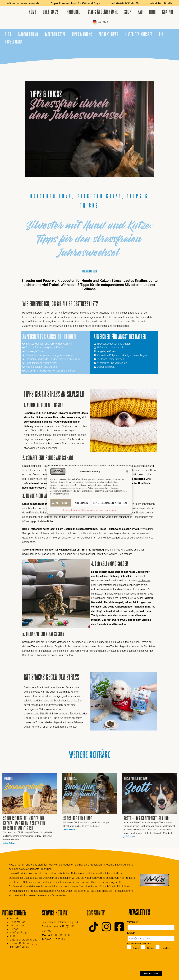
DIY (161, 34)
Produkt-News (108, 34)
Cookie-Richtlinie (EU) (23, 943)
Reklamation (18, 922)
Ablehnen (81, 503)
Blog (152, 12)
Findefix (61, 554)
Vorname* (132, 922)
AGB (12, 936)
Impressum (110, 510)
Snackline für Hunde (78, 818)
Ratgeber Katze (55, 34)
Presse (14, 929)
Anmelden (151, 973)
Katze (151, 948)
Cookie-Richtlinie (71, 510)
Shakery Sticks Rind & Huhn (42, 718)
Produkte (74, 12)
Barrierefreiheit (19, 947)
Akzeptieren (61, 503)
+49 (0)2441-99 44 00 (125, 3)
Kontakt (168, 12)
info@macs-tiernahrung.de (22, 3)
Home (33, 12)
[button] (127, 472)
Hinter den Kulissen (139, 34)
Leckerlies (144, 580)
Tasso (46, 554)
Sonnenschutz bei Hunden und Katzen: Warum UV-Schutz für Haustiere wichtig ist (24, 823)
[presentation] (152, 961)
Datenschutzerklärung (92, 510)
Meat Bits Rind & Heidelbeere (51, 714)
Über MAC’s (51, 12)
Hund (136, 948)
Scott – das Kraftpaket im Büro (146, 818)
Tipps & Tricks (82, 34)
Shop (128, 12)
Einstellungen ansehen (110, 503)
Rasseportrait (15, 42)
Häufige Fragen (19, 933)
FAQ (140, 12)
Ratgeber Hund (28, 34)
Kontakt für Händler (160, 3)
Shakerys (55, 538)
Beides (166, 948)
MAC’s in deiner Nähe (103, 12)
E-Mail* (131, 933)
